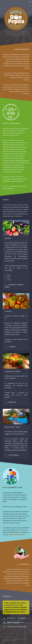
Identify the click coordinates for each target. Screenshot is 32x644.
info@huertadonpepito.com (17, 535)
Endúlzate (12, 402)
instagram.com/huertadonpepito (17, 627)
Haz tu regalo (14, 455)
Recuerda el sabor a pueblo (14, 286)
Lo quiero (12, 347)
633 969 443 (11, 618)
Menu (30, 2)
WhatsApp (21, 618)
